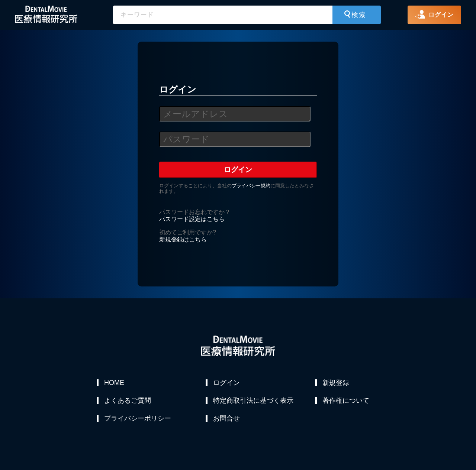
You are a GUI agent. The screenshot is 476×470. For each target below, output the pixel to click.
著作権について (346, 401)
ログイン (226, 383)
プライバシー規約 (251, 186)
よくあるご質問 (128, 401)
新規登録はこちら (183, 239)
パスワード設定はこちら (192, 219)
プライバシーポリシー (138, 418)
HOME (114, 383)
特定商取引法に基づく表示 (253, 401)
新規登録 (336, 383)
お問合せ (226, 418)
